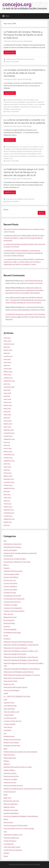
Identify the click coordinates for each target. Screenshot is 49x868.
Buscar (6, 210)
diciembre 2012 (9, 510)
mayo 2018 (7, 393)
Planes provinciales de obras (13, 786)
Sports (6, 819)
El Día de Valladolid (10, 630)
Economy (7, 627)
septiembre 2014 (9, 461)
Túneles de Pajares (10, 841)
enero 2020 (7, 375)
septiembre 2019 (9, 381)
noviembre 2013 (9, 482)
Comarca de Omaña (10, 584)
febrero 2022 (8, 350)
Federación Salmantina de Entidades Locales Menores (22, 669)
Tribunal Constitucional (11, 838)
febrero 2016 (8, 424)
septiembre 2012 (9, 519)
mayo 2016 (7, 415)
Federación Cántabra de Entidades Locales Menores (21, 645)
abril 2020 (7, 366)
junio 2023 (7, 338)
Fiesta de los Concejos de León (14, 678)
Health (6, 694)
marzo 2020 (8, 369)
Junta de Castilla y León (12, 712)
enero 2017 (7, 409)
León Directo (8, 727)
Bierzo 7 (6, 565)
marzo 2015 (8, 448)
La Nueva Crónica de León (12, 721)
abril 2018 (7, 396)
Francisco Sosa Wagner (11, 690)
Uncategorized (9, 844)
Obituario (7, 764)
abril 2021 (7, 353)
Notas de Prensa (9, 755)
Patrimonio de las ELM (11, 776)
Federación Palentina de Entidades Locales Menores (21, 660)
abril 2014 (7, 470)
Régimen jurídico (9, 807)
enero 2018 (7, 399)
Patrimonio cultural (10, 773)
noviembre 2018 (9, 387)
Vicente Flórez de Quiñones (13, 850)
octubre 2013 (8, 485)
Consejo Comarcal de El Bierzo (14, 611)
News (6, 749)
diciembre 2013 (9, 479)
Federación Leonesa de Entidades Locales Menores (20, 102)
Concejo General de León (14, 147)
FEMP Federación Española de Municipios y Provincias (22, 675)
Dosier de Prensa (9, 623)
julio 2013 (7, 492)
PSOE (6, 795)
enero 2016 (7, 427)
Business (7, 568)
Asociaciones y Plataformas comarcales (17, 562)
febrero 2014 (8, 476)
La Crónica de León (10, 718)
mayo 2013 (7, 498)
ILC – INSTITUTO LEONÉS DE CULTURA (17, 697)
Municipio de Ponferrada (12, 746)
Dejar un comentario (13, 62)
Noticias (6, 761)
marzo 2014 (8, 473)
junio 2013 (7, 495)
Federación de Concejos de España (15, 648)
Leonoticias (7, 730)
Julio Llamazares (9, 709)
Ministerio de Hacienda (11, 743)
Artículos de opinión (10, 550)
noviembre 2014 (9, 455)
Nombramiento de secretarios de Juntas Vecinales (20, 752)
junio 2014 (7, 464)
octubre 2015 (8, 436)
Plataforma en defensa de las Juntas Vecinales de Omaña (23, 789)
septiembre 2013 (9, 488)
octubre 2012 (8, 516)
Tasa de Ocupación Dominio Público (16, 826)
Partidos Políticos (9, 770)
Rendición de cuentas (11, 810)
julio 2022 (7, 347)
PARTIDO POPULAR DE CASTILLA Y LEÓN (18, 767)
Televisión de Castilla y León (13, 835)
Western (6, 853)
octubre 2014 (8, 458)
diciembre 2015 (9, 430)
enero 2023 (7, 341)
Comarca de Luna (10, 580)
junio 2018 (7, 390)
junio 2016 (7, 412)
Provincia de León (10, 792)
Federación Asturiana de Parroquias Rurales (18, 642)
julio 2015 (7, 442)
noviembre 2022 (9, 344)
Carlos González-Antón (11, 574)
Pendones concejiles (10, 779)
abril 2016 (7, 418)
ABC (5, 541)
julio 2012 (7, 525)
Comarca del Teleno (10, 590)
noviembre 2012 (9, 513)
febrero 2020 (8, 372)
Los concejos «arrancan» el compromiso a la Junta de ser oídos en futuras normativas (24, 73)
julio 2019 (7, 384)
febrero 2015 (8, 452)
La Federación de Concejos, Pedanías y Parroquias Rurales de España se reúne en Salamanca (23, 35)
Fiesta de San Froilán (10, 681)
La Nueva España (9, 724)
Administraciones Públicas (12, 547)
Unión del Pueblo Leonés (12, 847)
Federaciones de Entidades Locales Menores (20, 59)
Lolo (5, 733)
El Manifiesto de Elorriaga (12, 633)
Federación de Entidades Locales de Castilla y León (22, 100)
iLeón (5, 700)
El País (6, 636)
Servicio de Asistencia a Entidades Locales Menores (21, 816)
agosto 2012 (8, 522)
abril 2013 (7, 501)
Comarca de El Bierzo (11, 577)
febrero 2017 (8, 405)
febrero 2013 (8, 507)
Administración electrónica (12, 544)
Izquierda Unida (9, 703)
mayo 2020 (7, 362)
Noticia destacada (10, 758)
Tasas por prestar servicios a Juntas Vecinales (19, 829)
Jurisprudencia (9, 715)
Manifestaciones (9, 737)
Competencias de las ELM (12, 596)
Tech (5, 832)
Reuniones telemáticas (11, 813)
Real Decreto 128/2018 (11, 801)
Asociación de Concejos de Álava (15, 559)
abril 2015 (7, 445)
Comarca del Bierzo (10, 587)
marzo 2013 (8, 504)
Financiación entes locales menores (15, 687)
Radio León (7, 798)
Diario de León (8, 614)
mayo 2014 (7, 467)
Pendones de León (10, 783)
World (6, 856)
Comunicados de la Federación (14, 599)
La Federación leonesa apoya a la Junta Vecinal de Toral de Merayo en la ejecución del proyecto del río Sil (24, 172)
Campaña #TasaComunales (13, 571)
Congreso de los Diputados (13, 608)
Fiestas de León (9, 684)
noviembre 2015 (9, 433)
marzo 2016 (8, 421)
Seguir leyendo (10, 52)
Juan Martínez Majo (10, 706)
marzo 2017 (8, 402)
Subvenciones (8, 823)
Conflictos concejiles (10, 605)
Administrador (28, 41)
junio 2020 (7, 359)
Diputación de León (10, 617)
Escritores (7, 639)
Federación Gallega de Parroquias (15, 654)
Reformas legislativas (11, 804)
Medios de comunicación (12, 740)
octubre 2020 (8, 356)
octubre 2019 (8, 378)
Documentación (9, 620)
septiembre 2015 (9, 439)
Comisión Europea (10, 593)
